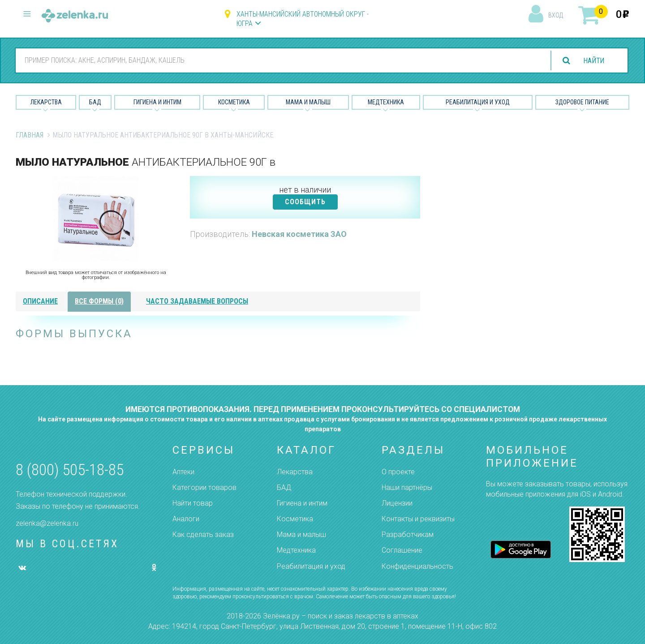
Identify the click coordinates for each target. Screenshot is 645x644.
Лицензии (397, 503)
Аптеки (183, 472)
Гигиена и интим (302, 503)
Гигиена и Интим (157, 102)
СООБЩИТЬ (305, 202)
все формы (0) (99, 301)
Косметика (234, 102)
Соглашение (402, 550)
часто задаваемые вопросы (197, 301)
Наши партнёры (407, 487)
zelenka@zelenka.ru (47, 523)
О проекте (398, 472)
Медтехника (386, 102)
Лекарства (46, 102)
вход (556, 15)
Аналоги (186, 519)
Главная (30, 135)
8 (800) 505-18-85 (70, 470)
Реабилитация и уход (478, 102)
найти (593, 61)
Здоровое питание (582, 102)
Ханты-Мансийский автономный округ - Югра (303, 19)
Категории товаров (204, 487)
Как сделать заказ (203, 535)
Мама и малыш (308, 102)
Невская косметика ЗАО (299, 234)
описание (40, 301)
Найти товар (193, 503)
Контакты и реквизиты (418, 519)
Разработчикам (408, 535)
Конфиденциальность (417, 566)
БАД (95, 102)
